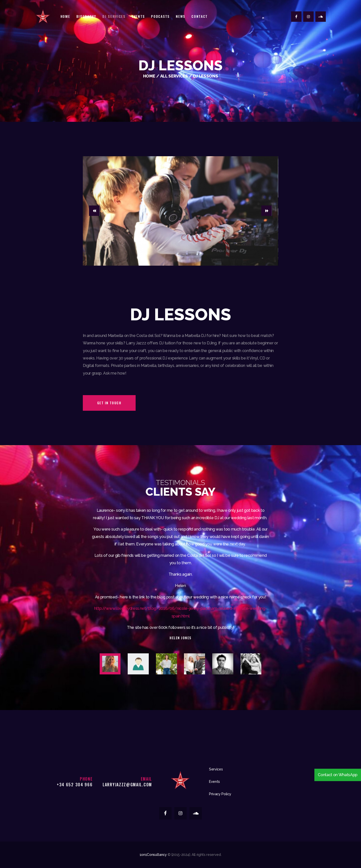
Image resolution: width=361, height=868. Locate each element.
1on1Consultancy (153, 855)
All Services (174, 76)
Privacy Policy (220, 794)
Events (214, 782)
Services (216, 769)
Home (149, 76)
